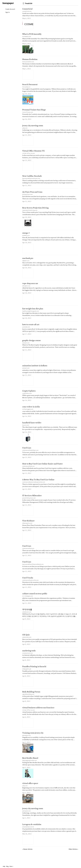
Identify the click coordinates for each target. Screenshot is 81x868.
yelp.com (25, 129)
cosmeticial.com (27, 11)
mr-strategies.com (28, 603)
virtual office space (30, 793)
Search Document (30, 86)
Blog (7, 866)
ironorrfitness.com (28, 113)
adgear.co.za (26, 264)
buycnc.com (26, 430)
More (11, 866)
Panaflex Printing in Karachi (34, 675)
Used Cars (27, 453)
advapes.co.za (26, 289)
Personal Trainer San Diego (34, 111)
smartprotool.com (27, 661)
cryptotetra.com (27, 398)
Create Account (9, 9)
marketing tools (29, 659)
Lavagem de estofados (32, 835)
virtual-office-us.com (29, 155)
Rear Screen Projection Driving (35, 210)
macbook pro (28, 261)
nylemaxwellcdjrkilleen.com (30, 456)
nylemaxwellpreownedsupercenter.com (34, 488)
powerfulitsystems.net (29, 504)
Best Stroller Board (30, 767)
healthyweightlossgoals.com (31, 315)
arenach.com (26, 347)
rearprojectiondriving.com (30, 213)
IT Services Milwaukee (32, 502)
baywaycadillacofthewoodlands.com (33, 571)
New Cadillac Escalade (32, 178)
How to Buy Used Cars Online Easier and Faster (42, 469)
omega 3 (26, 236)
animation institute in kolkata (35, 370)
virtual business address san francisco (38, 717)
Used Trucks (28, 585)
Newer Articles (27, 859)
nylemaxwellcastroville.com (30, 587)
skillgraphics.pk (27, 677)
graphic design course (32, 345)
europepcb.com (27, 37)
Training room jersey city (33, 742)
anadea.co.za (26, 238)
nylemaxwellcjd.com (28, 555)
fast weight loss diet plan (33, 312)
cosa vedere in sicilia (31, 412)
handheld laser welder (32, 428)
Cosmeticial (27, 9)
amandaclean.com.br (28, 837)
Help (4, 866)
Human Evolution (30, 60)
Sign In (6, 12)
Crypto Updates (29, 395)
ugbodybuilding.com (28, 703)
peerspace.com (26, 744)
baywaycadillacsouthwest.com (31, 180)
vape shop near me (30, 287)
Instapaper (8, 3)
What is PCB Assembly (32, 35)
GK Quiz (26, 643)
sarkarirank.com (27, 645)
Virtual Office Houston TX (33, 153)
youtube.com (26, 331)
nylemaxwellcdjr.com (28, 472)
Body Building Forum (31, 700)
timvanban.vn (26, 88)
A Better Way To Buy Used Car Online (38, 486)
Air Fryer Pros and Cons (32, 194)
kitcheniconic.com (27, 197)
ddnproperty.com (27, 529)
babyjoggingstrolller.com (30, 770)
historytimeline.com (28, 62)
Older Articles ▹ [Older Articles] (73, 859)
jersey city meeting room (33, 127)
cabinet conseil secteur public (35, 601)
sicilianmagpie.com (28, 414)
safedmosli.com (27, 620)
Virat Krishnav (28, 527)
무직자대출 (27, 617)
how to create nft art (31, 328)
